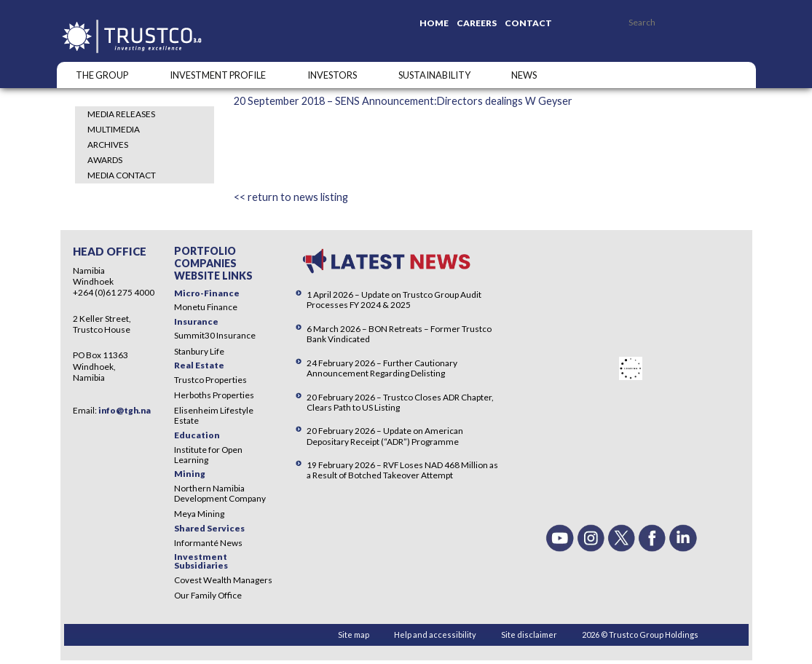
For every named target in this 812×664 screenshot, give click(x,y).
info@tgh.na (125, 410)
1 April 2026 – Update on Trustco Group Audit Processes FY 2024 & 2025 (394, 300)
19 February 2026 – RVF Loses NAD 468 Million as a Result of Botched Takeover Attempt (402, 470)
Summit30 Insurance (215, 335)
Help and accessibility (435, 635)
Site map (354, 635)
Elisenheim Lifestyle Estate (214, 415)
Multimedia (114, 129)
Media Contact (122, 175)
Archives (108, 145)
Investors (332, 75)
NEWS (524, 75)
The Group (102, 75)
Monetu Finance (206, 307)
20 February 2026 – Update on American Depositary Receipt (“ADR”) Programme (385, 436)
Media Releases (121, 114)
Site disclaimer (529, 635)
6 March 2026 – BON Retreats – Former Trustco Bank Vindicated (399, 334)
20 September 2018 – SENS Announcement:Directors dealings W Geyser (403, 101)
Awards (105, 160)
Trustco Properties (210, 380)
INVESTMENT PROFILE (218, 75)
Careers (477, 23)
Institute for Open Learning (208, 455)
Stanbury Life (199, 351)
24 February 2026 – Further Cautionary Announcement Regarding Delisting (382, 368)
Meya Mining (199, 514)
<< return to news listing (291, 197)
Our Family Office (208, 595)
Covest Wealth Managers (223, 580)
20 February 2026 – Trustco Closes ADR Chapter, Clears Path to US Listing (400, 402)
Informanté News (208, 543)
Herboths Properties (214, 395)
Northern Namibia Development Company (220, 493)
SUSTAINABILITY (434, 75)
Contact (528, 23)
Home (434, 23)
